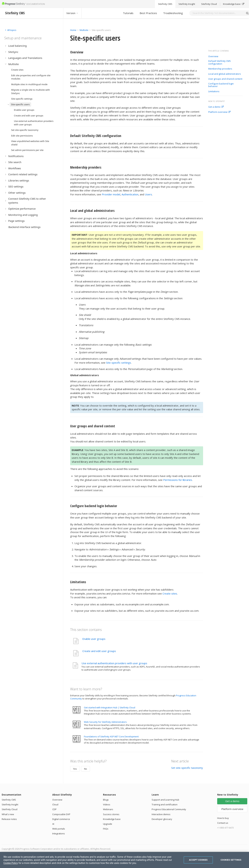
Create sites (170, 593)
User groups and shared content (225, 79)
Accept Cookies (198, 860)
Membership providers (220, 69)
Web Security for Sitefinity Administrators (105, 722)
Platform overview (219, 112)
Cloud (55, 804)
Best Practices (148, 13)
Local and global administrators (225, 74)
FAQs (106, 829)
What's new (8, 814)
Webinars (108, 809)
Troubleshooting (173, 13)
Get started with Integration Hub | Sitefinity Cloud (110, 707)
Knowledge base (112, 819)
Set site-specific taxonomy (187, 768)
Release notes (9, 819)
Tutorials (128, 13)
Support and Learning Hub (165, 800)
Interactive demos (161, 814)
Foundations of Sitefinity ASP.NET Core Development (111, 736)
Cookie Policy (11, 863)
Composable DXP (61, 814)
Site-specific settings (119, 363)
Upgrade (108, 824)
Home (73, 30)
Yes (75, 769)
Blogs (106, 800)
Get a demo (216, 107)
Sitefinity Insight (10, 804)
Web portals (59, 829)
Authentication (130, 194)
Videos (107, 804)
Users (148, 194)
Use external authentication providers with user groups (114, 663)
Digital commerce (61, 819)
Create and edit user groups (99, 651)
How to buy (223, 818)
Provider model (111, 194)
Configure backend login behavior (221, 85)
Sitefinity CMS (9, 800)
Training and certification (165, 804)
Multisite (84, 30)
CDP (54, 809)
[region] (124, 860)
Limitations (214, 92)
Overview (213, 56)
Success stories (111, 814)
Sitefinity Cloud (10, 809)
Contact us (223, 823)
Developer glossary (162, 819)
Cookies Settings (231, 860)
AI (53, 824)
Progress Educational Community (169, 809)
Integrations (59, 833)
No (86, 769)
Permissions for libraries (178, 480)
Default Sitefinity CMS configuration (220, 62)
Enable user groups (94, 639)
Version (72, 13)
